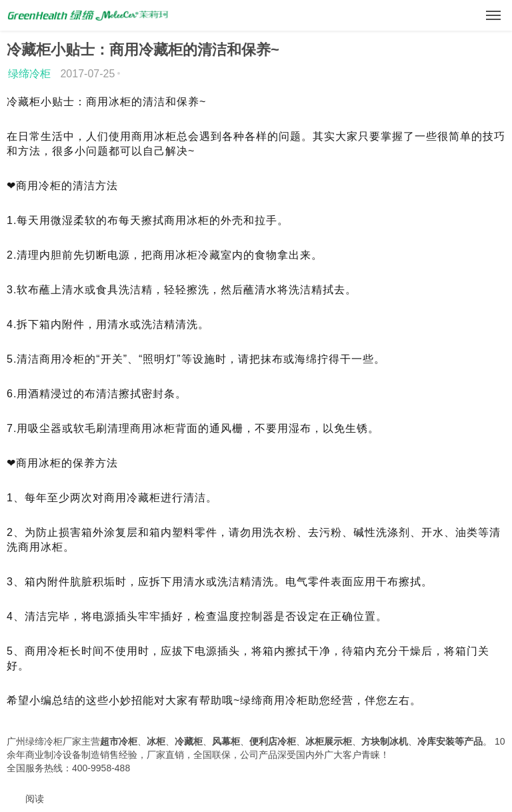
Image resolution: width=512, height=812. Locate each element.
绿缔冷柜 (29, 74)
